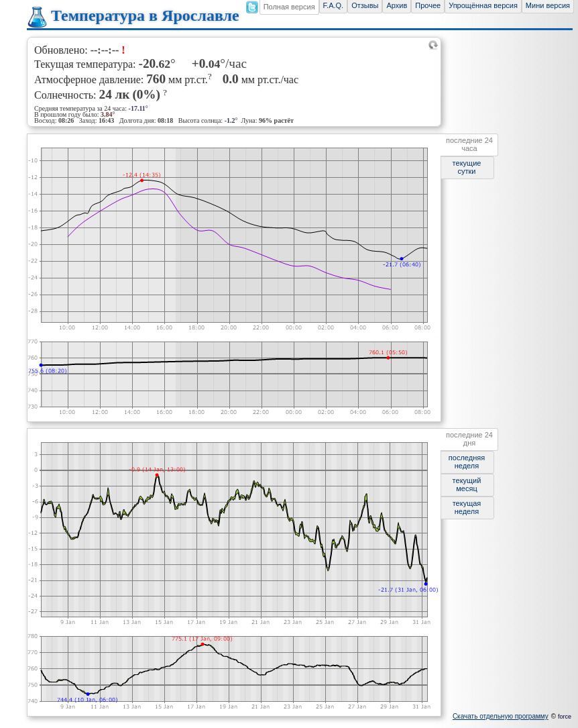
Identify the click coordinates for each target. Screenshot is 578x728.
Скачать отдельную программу (501, 716)
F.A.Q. (334, 5)
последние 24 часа (469, 144)
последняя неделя (467, 462)
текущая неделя (467, 507)
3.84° (108, 114)
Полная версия (289, 7)
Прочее (428, 5)
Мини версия (548, 5)
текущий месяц (467, 484)
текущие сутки (467, 167)
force (565, 717)
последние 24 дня (469, 439)
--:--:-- (105, 50)
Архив (397, 5)
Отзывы (365, 5)
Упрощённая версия (483, 5)
